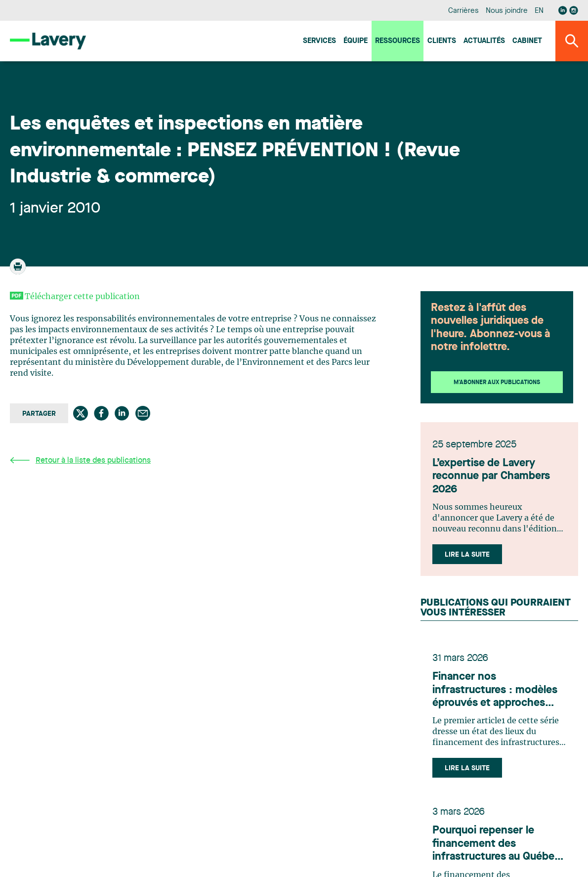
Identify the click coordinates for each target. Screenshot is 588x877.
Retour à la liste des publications (80, 460)
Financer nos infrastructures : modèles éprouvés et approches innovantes (495, 690)
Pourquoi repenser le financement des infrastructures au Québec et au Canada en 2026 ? (496, 844)
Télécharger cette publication (82, 297)
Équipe (356, 41)
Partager (39, 414)
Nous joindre (506, 11)
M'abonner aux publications (497, 383)
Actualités (484, 41)
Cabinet (527, 41)
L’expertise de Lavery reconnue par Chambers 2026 (491, 476)
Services (319, 41)
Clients (442, 41)
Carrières (463, 11)
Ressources (398, 41)
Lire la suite (467, 555)
